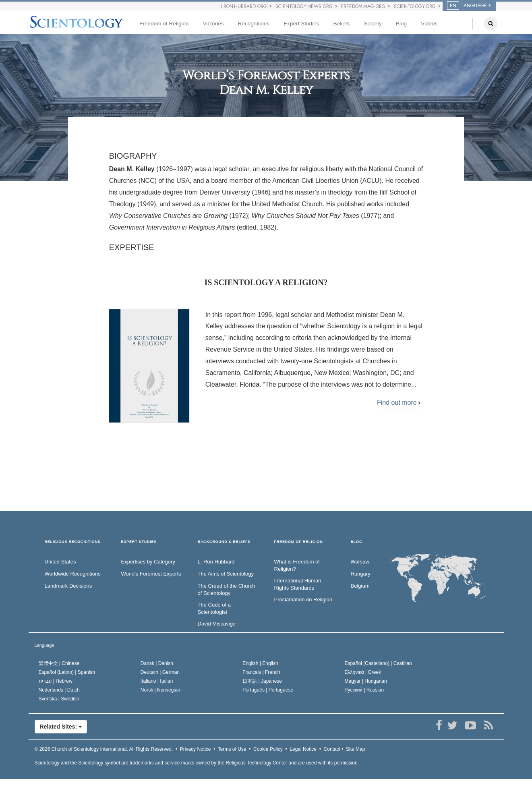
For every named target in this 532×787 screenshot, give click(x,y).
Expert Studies (301, 24)
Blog (401, 24)
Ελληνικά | (363, 672)
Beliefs (342, 24)
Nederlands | (59, 690)
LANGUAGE (467, 6)
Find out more (399, 403)
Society (373, 24)
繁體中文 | (59, 663)
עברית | (56, 681)
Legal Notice (303, 749)
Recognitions (254, 24)
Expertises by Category (148, 562)
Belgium (360, 586)
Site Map (355, 749)
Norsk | (160, 690)
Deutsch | (160, 672)
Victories (213, 24)
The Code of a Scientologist (214, 609)
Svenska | (59, 699)
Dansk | (157, 663)
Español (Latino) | (67, 672)
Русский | (364, 690)
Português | (268, 690)
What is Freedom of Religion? (297, 565)
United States (60, 562)
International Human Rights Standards (298, 584)
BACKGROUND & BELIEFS (224, 542)
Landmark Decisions (68, 586)
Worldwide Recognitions (73, 574)
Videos (429, 24)
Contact (332, 749)
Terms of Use (232, 749)
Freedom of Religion (164, 24)
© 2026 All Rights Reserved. (104, 749)
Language (45, 645)
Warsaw (360, 562)
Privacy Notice (196, 749)
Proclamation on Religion (303, 600)
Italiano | (157, 681)
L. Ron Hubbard (216, 562)
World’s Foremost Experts (151, 574)
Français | (261, 672)
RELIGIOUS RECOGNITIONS (73, 542)
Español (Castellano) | (378, 663)
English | (260, 663)
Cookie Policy (268, 749)
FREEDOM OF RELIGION (299, 542)
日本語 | (262, 681)
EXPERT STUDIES (139, 542)
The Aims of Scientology (226, 574)
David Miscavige (217, 624)
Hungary (361, 574)
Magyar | (366, 681)
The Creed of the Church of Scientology (227, 590)
